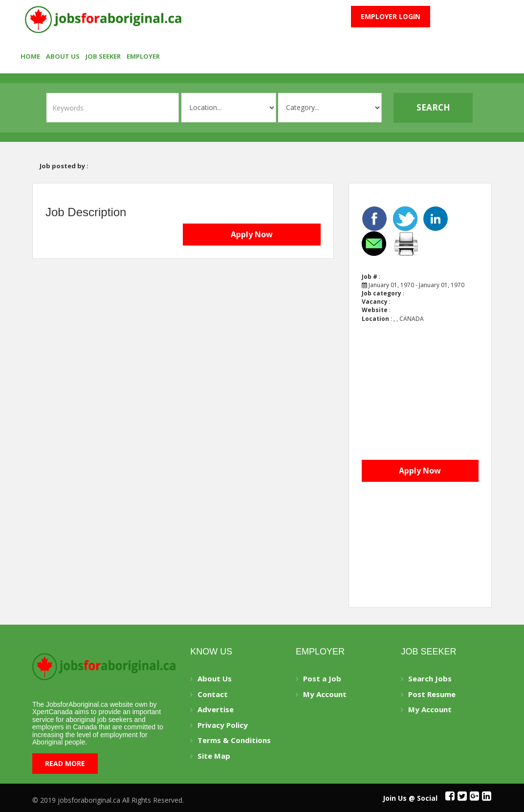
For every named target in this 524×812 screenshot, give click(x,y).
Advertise (216, 709)
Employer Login (391, 16)
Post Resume (432, 694)
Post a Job (322, 678)
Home (30, 56)
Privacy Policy (223, 725)
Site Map (214, 756)
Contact (213, 694)
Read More (65, 763)
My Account (325, 694)
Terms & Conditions (234, 740)
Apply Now (252, 234)
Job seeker (103, 56)
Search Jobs (430, 678)
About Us (63, 56)
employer (143, 56)
